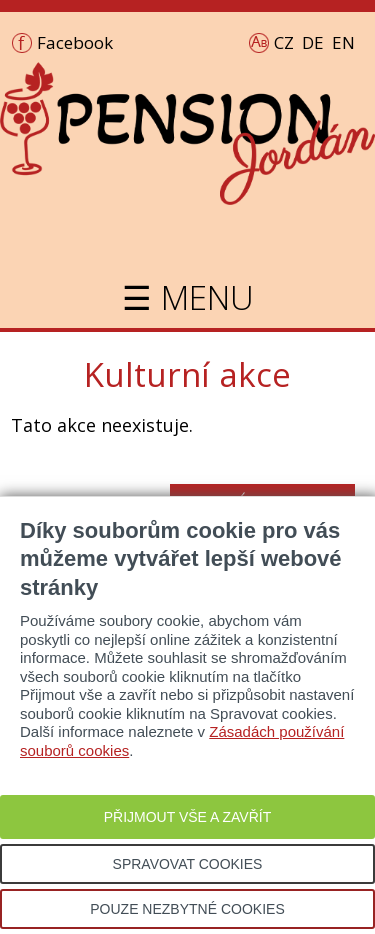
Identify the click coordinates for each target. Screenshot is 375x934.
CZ (284, 42)
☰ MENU (188, 297)
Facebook (75, 42)
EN (343, 42)
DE (313, 42)
